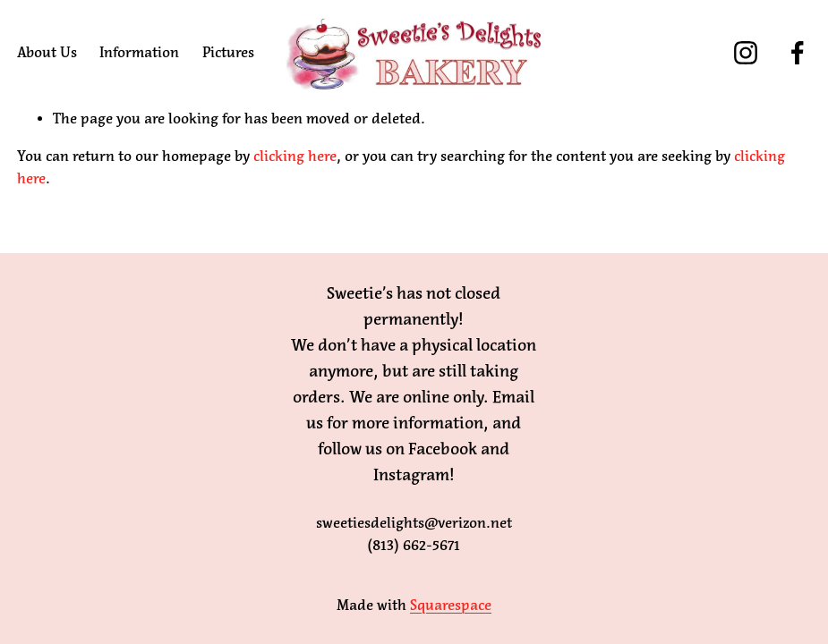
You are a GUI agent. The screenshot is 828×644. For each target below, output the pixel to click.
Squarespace (451, 605)
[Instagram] (746, 53)
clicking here (295, 156)
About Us (47, 52)
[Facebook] (798, 53)
